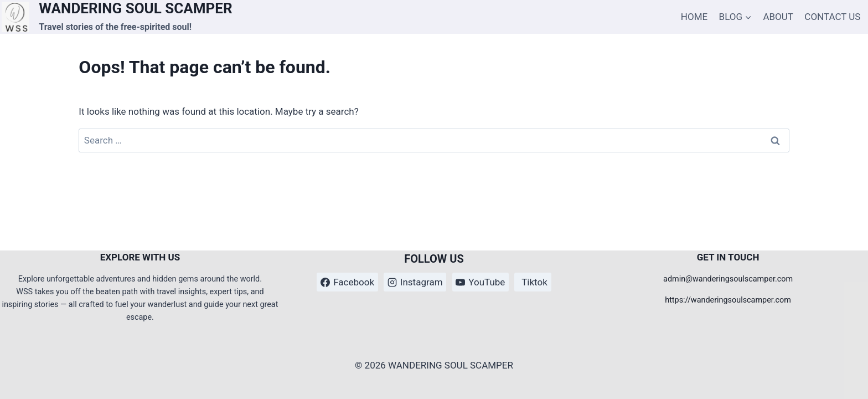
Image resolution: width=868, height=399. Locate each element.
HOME (694, 17)
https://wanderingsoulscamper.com (728, 300)
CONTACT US (832, 17)
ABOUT (778, 17)
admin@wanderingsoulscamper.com (728, 279)
